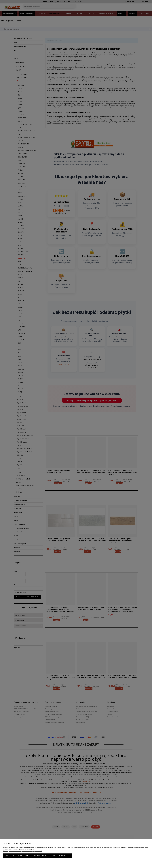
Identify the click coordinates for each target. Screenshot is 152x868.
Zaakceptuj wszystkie (60, 856)
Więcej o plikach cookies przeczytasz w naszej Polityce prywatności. (23, 851)
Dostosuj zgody (40, 856)
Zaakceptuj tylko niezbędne (17, 856)
